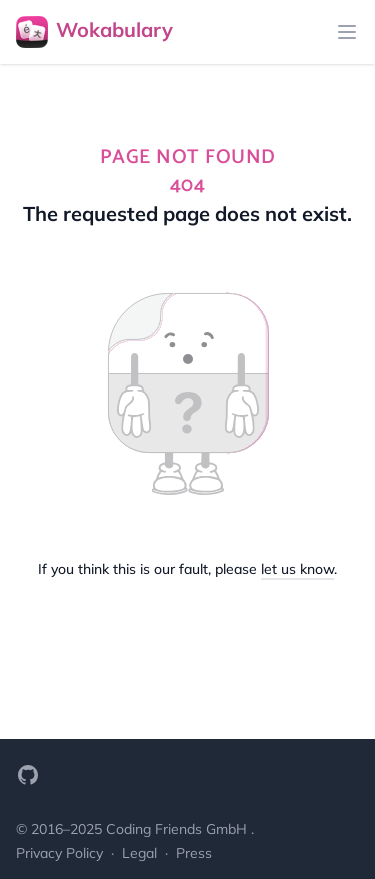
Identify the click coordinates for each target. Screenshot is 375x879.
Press (194, 853)
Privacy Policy (61, 853)
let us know (297, 569)
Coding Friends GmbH (178, 829)
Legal (141, 853)
